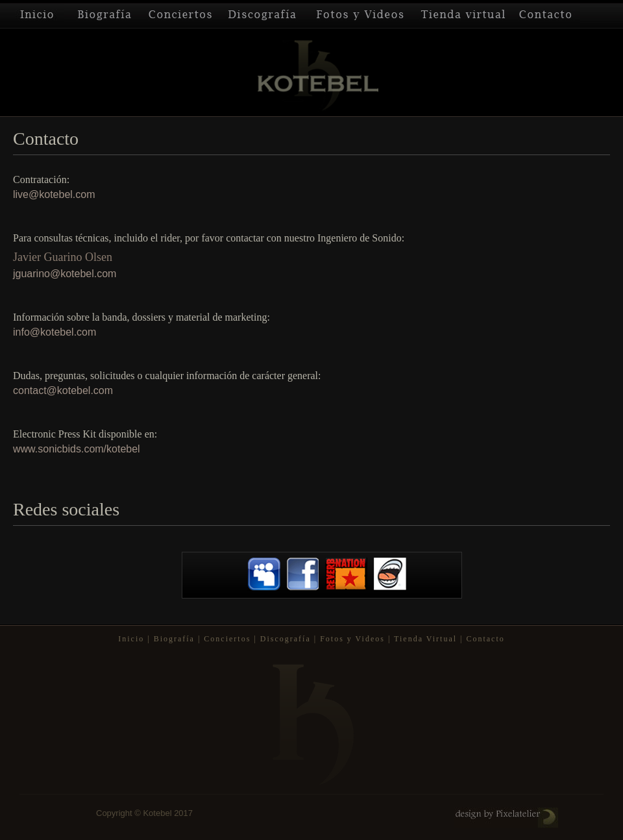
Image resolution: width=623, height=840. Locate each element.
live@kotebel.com (54, 194)
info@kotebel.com (55, 332)
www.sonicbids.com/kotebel (77, 449)
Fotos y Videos (360, 14)
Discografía (263, 14)
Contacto (546, 14)
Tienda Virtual (463, 14)
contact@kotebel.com (63, 390)
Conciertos (180, 14)
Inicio (32, 14)
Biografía (103, 14)
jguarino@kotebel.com (65, 274)
